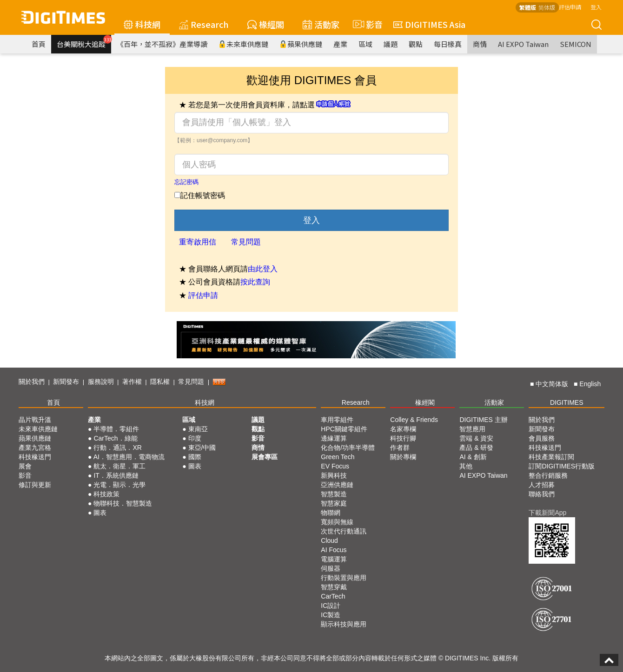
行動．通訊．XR (117, 448)
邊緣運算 (334, 438)
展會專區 (265, 457)
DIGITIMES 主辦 (483, 420)
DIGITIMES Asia (429, 24)
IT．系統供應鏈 (116, 475)
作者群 (400, 448)
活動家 (321, 24)
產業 (340, 44)
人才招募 (542, 485)
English (590, 384)
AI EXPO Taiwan (523, 44)
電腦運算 (334, 559)
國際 (195, 457)
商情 (480, 44)
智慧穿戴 (334, 587)
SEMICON (576, 44)
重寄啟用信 (198, 242)
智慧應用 (472, 429)
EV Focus (335, 466)
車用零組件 (337, 420)
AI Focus (334, 550)
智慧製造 (334, 494)
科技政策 (106, 494)
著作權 (132, 382)
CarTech (333, 596)
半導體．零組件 (116, 429)
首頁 (39, 44)
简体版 (547, 7)
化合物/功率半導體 (348, 448)
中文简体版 (552, 384)
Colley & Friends (414, 420)
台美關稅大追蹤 (84, 42)
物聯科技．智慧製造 (123, 503)
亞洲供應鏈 (337, 485)
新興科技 (334, 475)
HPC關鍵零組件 (344, 429)
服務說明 (101, 382)
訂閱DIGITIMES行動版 (562, 466)
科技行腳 (403, 438)
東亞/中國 (202, 448)
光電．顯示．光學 (119, 485)
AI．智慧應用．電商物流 (129, 457)
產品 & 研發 (476, 448)
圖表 (100, 513)
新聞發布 (66, 382)
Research (204, 24)
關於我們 (32, 382)
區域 (365, 44)
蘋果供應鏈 (301, 44)
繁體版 (528, 7)
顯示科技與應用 (344, 624)
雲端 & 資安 (476, 438)
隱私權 (160, 382)
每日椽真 (448, 44)
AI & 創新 (473, 457)
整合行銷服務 (548, 475)
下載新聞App (547, 513)
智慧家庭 (334, 503)
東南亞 (198, 429)
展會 (25, 466)
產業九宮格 (35, 448)
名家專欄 (403, 429)
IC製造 (331, 615)
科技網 (142, 24)
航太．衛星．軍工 (119, 466)
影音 (366, 24)
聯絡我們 (542, 494)
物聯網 (331, 513)
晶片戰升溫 (35, 420)
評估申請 (570, 7)
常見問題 (246, 242)
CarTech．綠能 (115, 438)
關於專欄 (403, 457)
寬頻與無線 (337, 522)
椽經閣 (266, 24)
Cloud (329, 540)
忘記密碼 (186, 182)
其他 (466, 466)
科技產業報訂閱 (551, 457)
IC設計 (331, 606)
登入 (596, 7)
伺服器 (331, 568)
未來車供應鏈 (243, 44)
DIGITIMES (567, 402)
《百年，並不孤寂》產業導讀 (162, 44)
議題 (391, 44)
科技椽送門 (35, 457)
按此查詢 (255, 282)
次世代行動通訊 (344, 531)
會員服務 (542, 438)
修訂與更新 (35, 485)
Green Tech (338, 457)
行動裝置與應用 (344, 578)
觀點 (416, 44)
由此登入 (263, 269)
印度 (195, 438)
